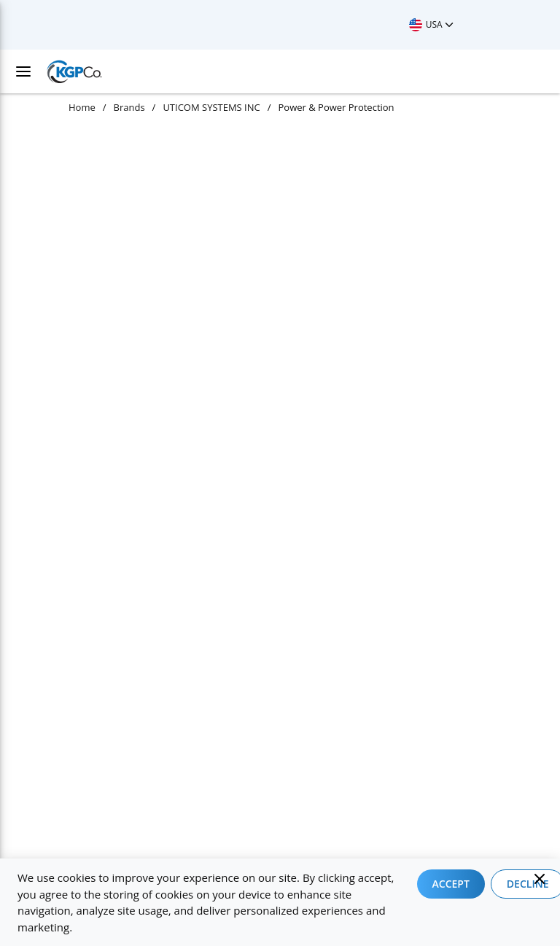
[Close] (540, 879)
